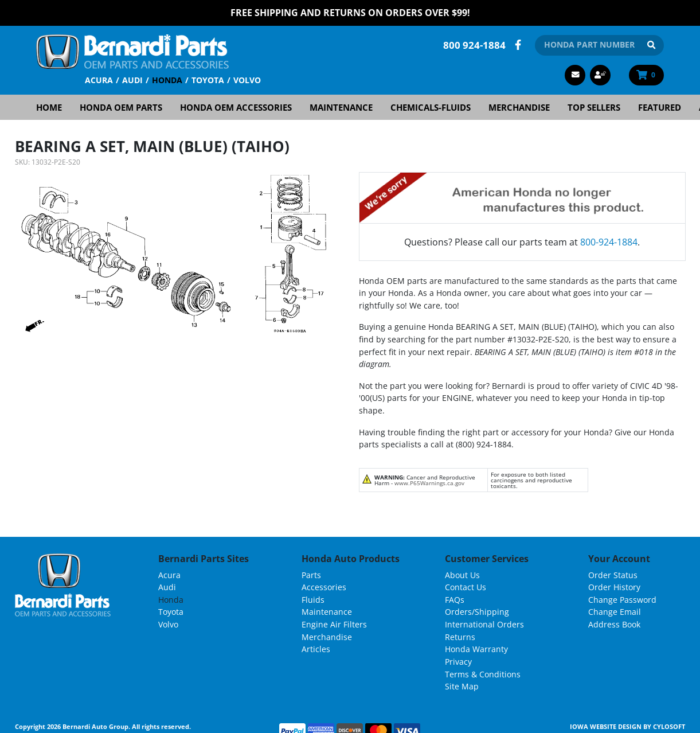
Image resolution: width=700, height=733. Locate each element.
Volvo (247, 79)
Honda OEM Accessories (236, 107)
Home (49, 107)
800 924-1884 (474, 44)
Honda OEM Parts (121, 107)
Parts (311, 574)
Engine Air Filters (334, 624)
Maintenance (341, 107)
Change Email (615, 612)
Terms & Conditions (483, 674)
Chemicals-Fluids (431, 107)
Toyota (208, 79)
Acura (99, 79)
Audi (132, 79)
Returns (460, 636)
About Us (462, 574)
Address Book (614, 624)
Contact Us (466, 587)
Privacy (458, 661)
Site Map (462, 686)
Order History (614, 587)
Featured (660, 107)
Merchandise (519, 107)
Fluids (313, 599)
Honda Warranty (476, 649)
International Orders (484, 624)
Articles (316, 649)
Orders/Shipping (477, 612)
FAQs (455, 599)
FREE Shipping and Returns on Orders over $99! (350, 13)
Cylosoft (669, 726)
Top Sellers (594, 107)
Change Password (622, 599)
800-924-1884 (609, 241)
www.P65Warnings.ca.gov (429, 482)
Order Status (613, 574)
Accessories (324, 587)
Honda (167, 79)
